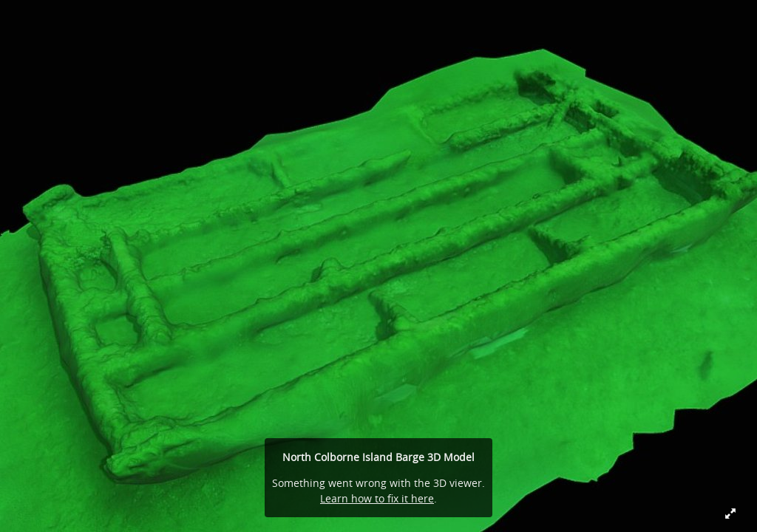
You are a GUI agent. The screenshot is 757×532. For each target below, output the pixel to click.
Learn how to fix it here (377, 498)
